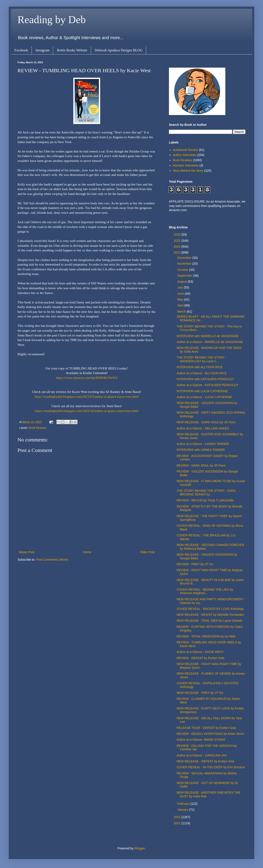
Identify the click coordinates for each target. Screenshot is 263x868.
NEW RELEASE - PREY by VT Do (200, 693)
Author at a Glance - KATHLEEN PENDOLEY (207, 385)
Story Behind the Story (188, 171)
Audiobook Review (186, 150)
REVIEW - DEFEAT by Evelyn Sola (200, 658)
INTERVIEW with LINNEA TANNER (201, 450)
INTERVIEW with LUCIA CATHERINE (202, 391)
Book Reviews (38, 428)
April (181, 305)
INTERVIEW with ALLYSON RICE (200, 367)
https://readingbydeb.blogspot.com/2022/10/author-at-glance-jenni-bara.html (87, 411)
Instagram (42, 50)
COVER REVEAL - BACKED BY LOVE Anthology (210, 609)
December (185, 258)
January (183, 810)
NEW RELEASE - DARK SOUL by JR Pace (206, 422)
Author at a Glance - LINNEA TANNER (203, 444)
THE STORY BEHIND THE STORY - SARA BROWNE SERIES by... (206, 493)
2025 (178, 241)
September (185, 276)
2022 (178, 817)
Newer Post (26, 552)
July (180, 287)
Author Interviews (185, 155)
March (182, 311)
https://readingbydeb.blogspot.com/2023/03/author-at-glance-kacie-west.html (87, 396)
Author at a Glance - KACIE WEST (200, 652)
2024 (178, 247)
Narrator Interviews (186, 165)
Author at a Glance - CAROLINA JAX (202, 755)
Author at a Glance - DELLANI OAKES (203, 428)
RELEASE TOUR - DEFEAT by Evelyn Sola (206, 728)
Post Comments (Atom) (52, 560)
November (185, 264)
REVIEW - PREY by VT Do (195, 564)
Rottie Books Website (72, 50)
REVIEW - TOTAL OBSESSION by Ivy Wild (206, 636)
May (181, 299)
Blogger (139, 848)
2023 (178, 252)
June (181, 294)
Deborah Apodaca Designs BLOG (119, 50)
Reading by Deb (52, 20)
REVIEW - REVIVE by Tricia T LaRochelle (205, 500)
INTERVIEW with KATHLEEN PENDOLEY (205, 379)
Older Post (147, 552)
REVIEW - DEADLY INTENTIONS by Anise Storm (210, 734)
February (184, 804)
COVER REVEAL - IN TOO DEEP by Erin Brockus (211, 767)
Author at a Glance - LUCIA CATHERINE (204, 397)
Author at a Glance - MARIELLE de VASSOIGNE (210, 342)
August (182, 282)
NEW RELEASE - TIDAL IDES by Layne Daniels (209, 621)
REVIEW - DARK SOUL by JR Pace (201, 465)
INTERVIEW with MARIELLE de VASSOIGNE (208, 336)
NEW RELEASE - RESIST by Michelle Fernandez (210, 615)
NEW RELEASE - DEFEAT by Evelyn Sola (205, 761)
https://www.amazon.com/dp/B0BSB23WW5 (87, 378)
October (183, 270)
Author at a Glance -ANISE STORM (201, 740)
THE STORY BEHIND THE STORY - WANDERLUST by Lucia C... (202, 359)
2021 (178, 823)
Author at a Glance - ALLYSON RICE (202, 373)
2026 (178, 234)
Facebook (21, 50)
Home (87, 552)
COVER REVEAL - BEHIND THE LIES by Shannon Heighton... (205, 591)
